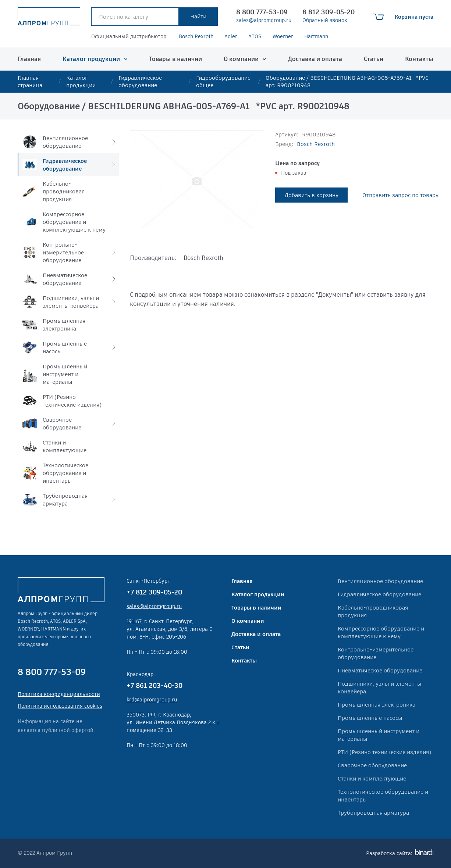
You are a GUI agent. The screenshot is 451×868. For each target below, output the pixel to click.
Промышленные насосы (370, 718)
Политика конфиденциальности (59, 694)
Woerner (283, 36)
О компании (241, 59)
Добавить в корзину (312, 195)
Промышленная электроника (377, 705)
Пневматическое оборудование (380, 670)
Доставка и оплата (315, 59)
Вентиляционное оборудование (380, 581)
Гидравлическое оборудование (140, 82)
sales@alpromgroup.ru (264, 20)
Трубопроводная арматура (373, 813)
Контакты (419, 59)
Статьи (374, 59)
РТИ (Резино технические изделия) (384, 752)
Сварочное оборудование (372, 765)
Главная (29, 59)
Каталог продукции (91, 59)
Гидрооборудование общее (223, 82)
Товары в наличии (175, 59)
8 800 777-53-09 (262, 12)
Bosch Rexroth (196, 36)
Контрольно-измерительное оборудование (376, 653)
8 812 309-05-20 (329, 12)
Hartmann (316, 36)
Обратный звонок (325, 20)
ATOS (255, 36)
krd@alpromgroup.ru (152, 700)
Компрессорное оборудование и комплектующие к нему (381, 632)
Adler (231, 36)
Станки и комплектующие (372, 778)
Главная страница (30, 82)
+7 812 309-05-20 (154, 592)
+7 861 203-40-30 (155, 685)
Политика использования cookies (60, 706)
